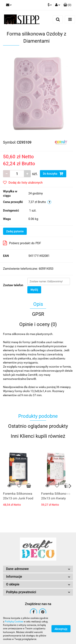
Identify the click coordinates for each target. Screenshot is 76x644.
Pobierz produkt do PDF (22, 243)
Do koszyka (53, 174)
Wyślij (34, 290)
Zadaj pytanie (15, 231)
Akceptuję (61, 629)
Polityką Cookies (14, 622)
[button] (67, 5)
